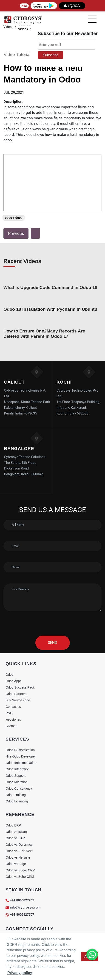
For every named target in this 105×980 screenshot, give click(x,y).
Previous (16, 233)
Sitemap (11, 726)
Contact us (13, 707)
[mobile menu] (92, 19)
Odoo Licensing (17, 801)
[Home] (23, 23)
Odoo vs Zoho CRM (20, 877)
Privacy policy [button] (20, 973)
